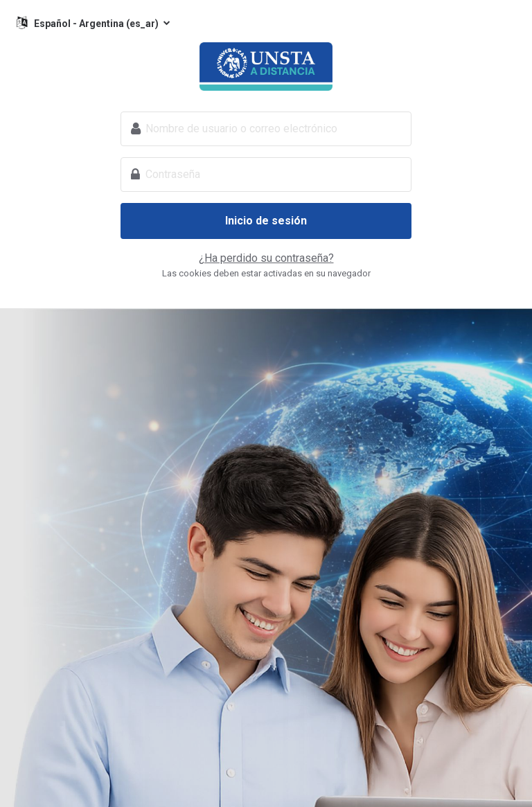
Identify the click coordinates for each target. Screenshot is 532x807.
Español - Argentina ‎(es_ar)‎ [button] (97, 24)
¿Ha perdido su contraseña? (266, 258)
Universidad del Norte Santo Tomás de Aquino (266, 66)
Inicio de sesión (266, 221)
